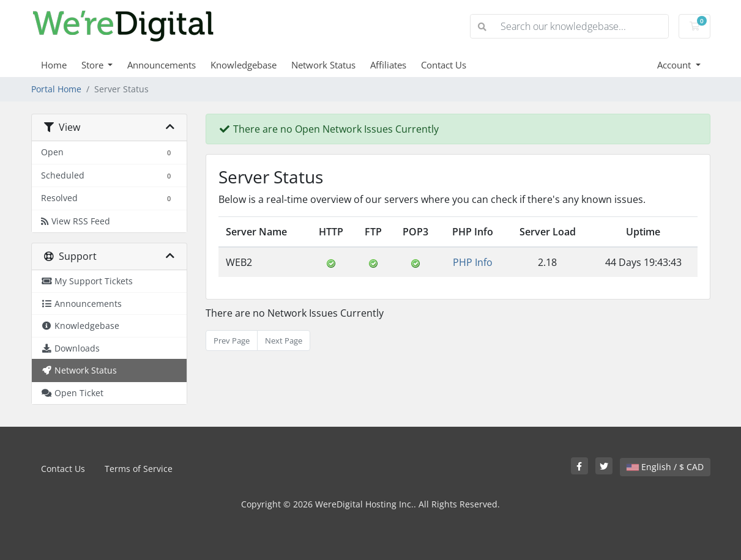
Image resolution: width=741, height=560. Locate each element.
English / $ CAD (665, 467)
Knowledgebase (244, 65)
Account (675, 65)
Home (54, 65)
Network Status (323, 65)
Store (94, 65)
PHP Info (473, 262)
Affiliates (388, 65)
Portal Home (56, 89)
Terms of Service (139, 469)
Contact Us (444, 65)
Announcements (162, 65)
